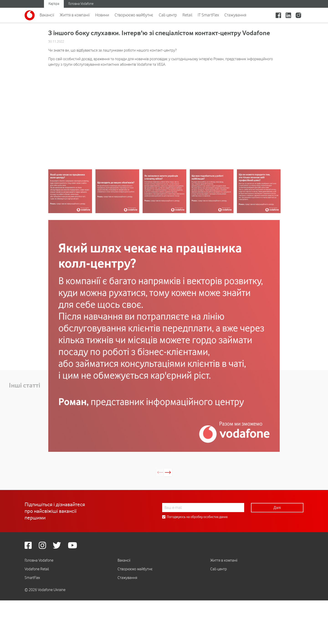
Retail (187, 15)
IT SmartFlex (208, 15)
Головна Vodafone (81, 4)
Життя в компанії (75, 15)
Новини (102, 15)
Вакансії (47, 15)
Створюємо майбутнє (134, 15)
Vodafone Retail (37, 576)
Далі (277, 515)
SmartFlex (32, 585)
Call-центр (168, 15)
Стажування (235, 15)
